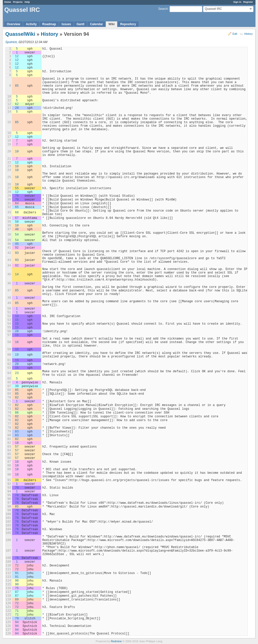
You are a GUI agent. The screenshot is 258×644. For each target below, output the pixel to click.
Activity (31, 24)
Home (8, 2)
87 (17, 592)
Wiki (111, 24)
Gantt (80, 24)
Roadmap (49, 24)
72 (17, 566)
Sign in (237, 2)
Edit (235, 34)
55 (17, 188)
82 (17, 398)
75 (17, 588)
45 (17, 244)
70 (17, 196)
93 (17, 253)
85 (17, 86)
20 (17, 108)
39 (17, 386)
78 (17, 495)
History (248, 34)
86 (17, 413)
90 (17, 581)
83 (17, 432)
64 (17, 204)
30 (17, 480)
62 (17, 104)
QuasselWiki (20, 34)
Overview (13, 24)
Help (27, 2)
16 (17, 342)
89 (17, 600)
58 (17, 222)
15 (17, 316)
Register (248, 2)
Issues (66, 24)
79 (17, 619)
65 (17, 207)
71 (17, 611)
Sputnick (11, 42)
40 (17, 229)
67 (17, 218)
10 (17, 152)
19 (17, 355)
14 (17, 275)
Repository (128, 24)
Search (163, 9)
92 (17, 248)
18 (17, 443)
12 (17, 56)
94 (17, 622)
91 (17, 573)
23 (17, 373)
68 (17, 213)
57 (17, 447)
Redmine (116, 641)
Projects (18, 2)
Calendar (96, 24)
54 (17, 235)
